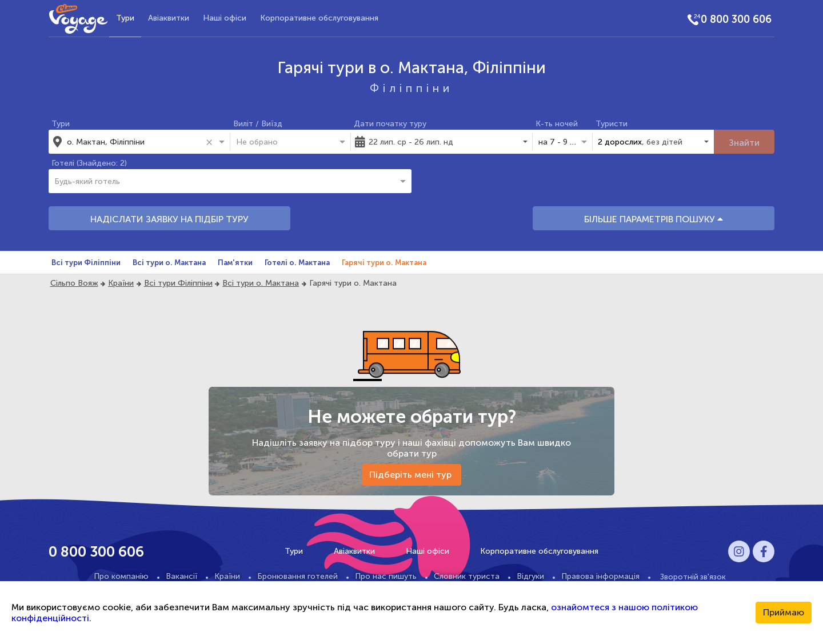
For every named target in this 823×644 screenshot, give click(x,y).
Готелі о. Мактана (297, 263)
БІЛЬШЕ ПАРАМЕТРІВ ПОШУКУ (654, 219)
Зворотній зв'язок (693, 577)
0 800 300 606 (736, 19)
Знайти (744, 143)
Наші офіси (225, 18)
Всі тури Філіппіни (86, 263)
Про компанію (121, 576)
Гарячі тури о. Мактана (384, 263)
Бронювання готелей (297, 576)
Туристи (612, 124)
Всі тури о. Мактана (169, 263)
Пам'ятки (235, 263)
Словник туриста (467, 576)
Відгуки (530, 576)
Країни (121, 283)
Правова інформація (600, 576)
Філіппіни (411, 88)
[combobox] (134, 142)
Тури (125, 18)
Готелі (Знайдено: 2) (89, 163)
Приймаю (784, 612)
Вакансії (181, 576)
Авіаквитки (169, 18)
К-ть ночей (557, 124)
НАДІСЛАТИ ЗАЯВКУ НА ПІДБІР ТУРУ (169, 219)
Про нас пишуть (386, 576)
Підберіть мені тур (411, 475)
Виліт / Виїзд (258, 124)
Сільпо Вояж (74, 283)
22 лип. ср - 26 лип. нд (411, 142)
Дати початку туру (390, 124)
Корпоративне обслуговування (319, 18)
